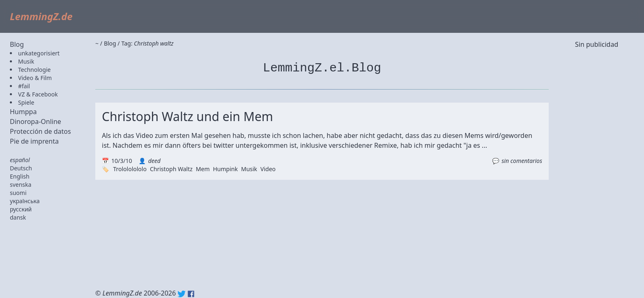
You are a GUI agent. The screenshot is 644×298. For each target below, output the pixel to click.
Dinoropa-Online (36, 121)
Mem (203, 169)
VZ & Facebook (38, 94)
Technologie (34, 70)
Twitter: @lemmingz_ (182, 294)
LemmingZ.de (41, 16)
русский (21, 209)
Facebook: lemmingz (191, 294)
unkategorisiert (39, 53)
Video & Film (35, 78)
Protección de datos (40, 131)
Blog (17, 44)
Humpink (225, 169)
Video (268, 169)
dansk (18, 217)
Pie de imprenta (34, 141)
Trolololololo (130, 169)
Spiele (26, 102)
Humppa (23, 112)
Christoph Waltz (171, 169)
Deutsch (21, 168)
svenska (21, 185)
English (20, 176)
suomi (18, 193)
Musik (26, 61)
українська (25, 201)
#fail (24, 86)
